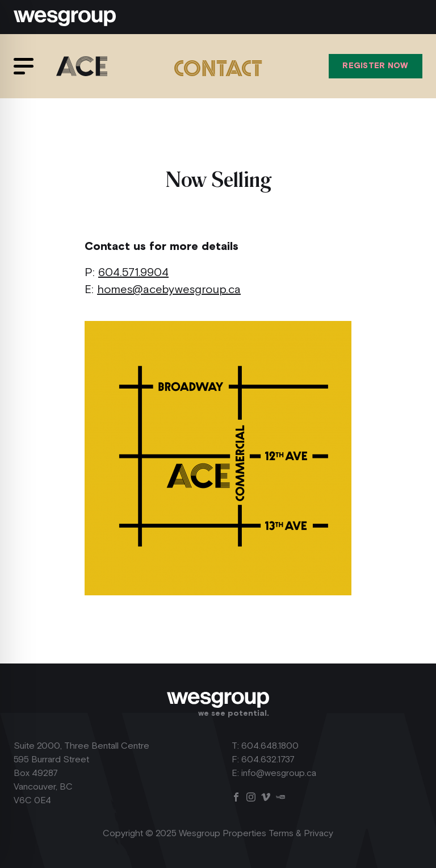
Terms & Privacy (301, 834)
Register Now (375, 66)
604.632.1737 (268, 760)
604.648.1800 (270, 746)
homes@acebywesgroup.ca (169, 290)
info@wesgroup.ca (279, 773)
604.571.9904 (133, 273)
